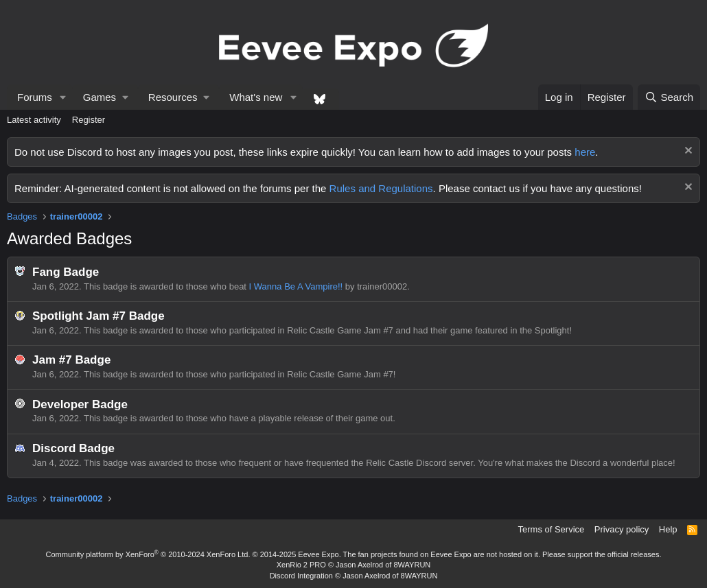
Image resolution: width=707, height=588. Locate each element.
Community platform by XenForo (148, 554)
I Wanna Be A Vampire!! (296, 286)
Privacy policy (622, 529)
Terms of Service (552, 529)
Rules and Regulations (381, 188)
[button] (63, 97)
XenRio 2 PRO (301, 565)
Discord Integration (301, 576)
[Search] (669, 97)
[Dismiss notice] (687, 152)
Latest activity (34, 120)
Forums (35, 97)
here (585, 152)
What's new (256, 97)
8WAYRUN (412, 565)
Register (89, 120)
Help (668, 529)
